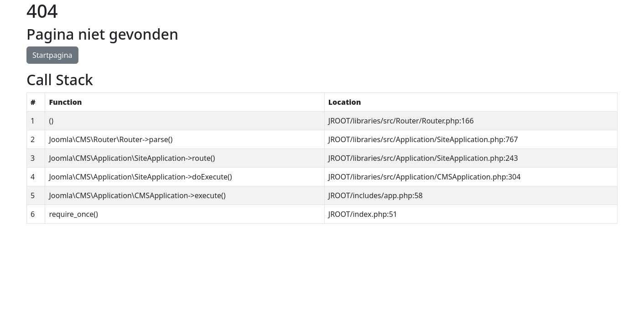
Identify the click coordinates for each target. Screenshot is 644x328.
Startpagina (52, 55)
